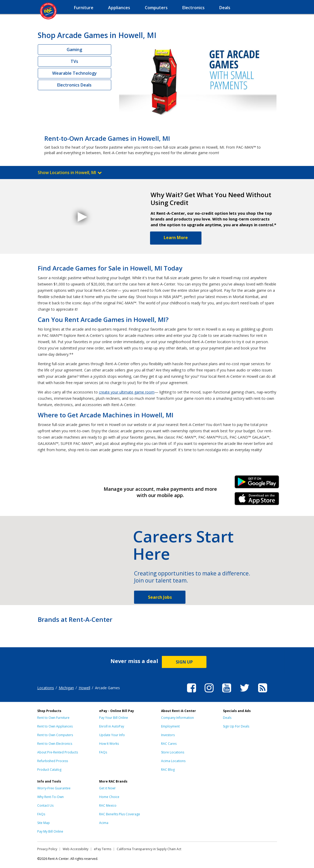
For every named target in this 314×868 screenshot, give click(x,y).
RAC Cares (169, 744)
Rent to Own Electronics (55, 744)
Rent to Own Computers (55, 735)
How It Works (109, 744)
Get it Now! (107, 788)
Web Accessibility (76, 849)
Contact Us (45, 805)
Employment (170, 726)
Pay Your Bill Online (114, 718)
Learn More (176, 238)
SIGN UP (184, 662)
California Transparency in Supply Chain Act (149, 849)
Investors (168, 735)
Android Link (257, 484)
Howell (84, 688)
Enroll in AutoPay (112, 726)
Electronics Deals (74, 85)
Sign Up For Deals (236, 726)
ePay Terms (103, 849)
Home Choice (109, 797)
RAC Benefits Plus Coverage (120, 814)
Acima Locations (173, 761)
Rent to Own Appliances (55, 726)
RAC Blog (168, 770)
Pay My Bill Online (50, 831)
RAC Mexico (108, 805)
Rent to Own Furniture (53, 718)
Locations (46, 688)
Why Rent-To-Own (50, 797)
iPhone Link (257, 500)
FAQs (103, 752)
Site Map (44, 823)
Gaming (74, 50)
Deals (227, 718)
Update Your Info (112, 735)
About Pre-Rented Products (58, 752)
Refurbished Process (53, 761)
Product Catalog (49, 770)
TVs (74, 61)
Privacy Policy (47, 849)
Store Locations (173, 752)
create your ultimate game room (127, 392)
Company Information (177, 718)
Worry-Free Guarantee (54, 788)
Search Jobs (160, 597)
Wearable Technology (74, 73)
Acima (104, 823)
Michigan (66, 688)
